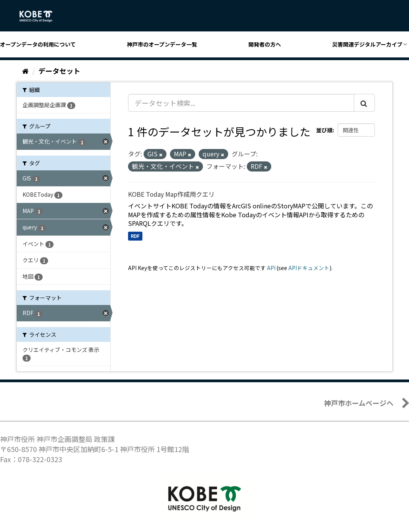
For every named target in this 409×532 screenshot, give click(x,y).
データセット (59, 71)
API (271, 268)
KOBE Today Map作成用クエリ (171, 194)
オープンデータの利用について (38, 44)
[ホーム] (25, 71)
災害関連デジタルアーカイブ (367, 44)
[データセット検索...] (241, 103)
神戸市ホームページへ (359, 403)
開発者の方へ (265, 44)
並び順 (324, 130)
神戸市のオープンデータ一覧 (162, 44)
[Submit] (364, 103)
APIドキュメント (309, 268)
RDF (135, 236)
